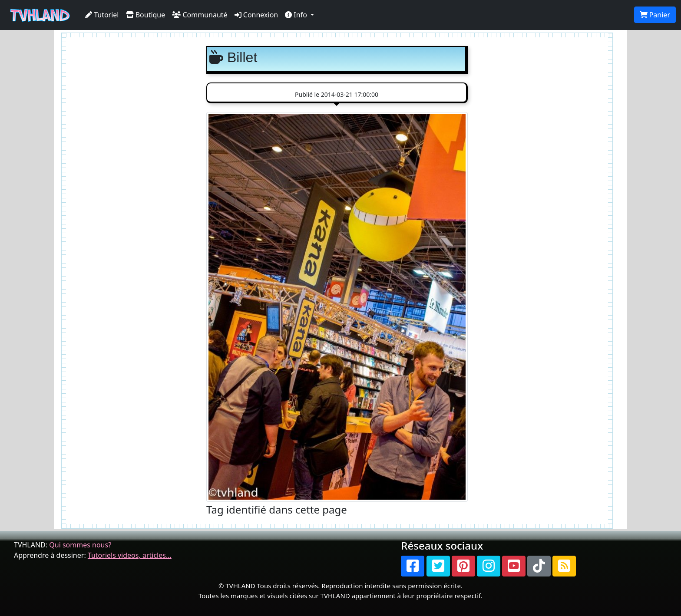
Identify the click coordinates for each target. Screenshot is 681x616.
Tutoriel (102, 15)
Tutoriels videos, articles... (130, 555)
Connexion (256, 15)
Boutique (146, 15)
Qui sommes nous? (80, 545)
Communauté (200, 15)
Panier (655, 15)
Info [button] (297, 15)
